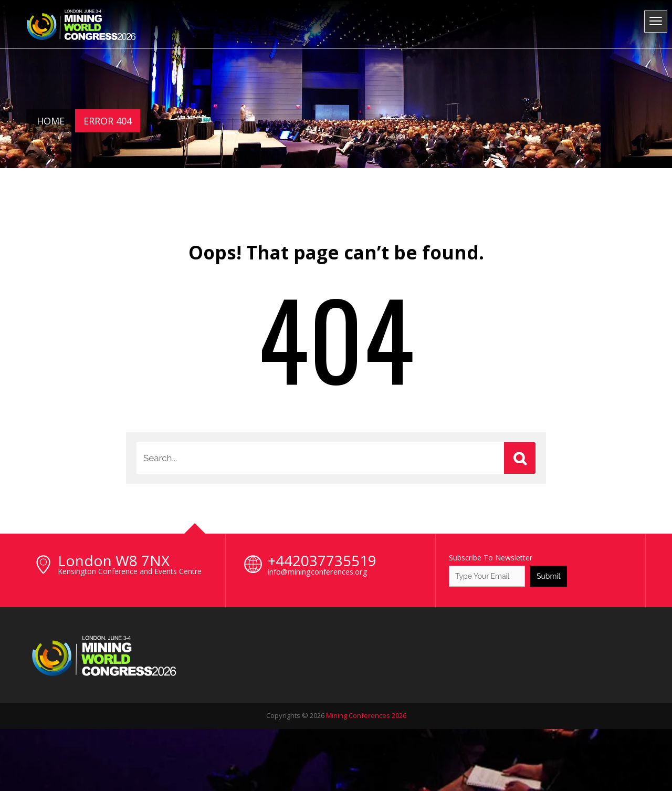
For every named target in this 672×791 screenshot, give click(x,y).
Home (51, 121)
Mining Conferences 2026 (366, 715)
